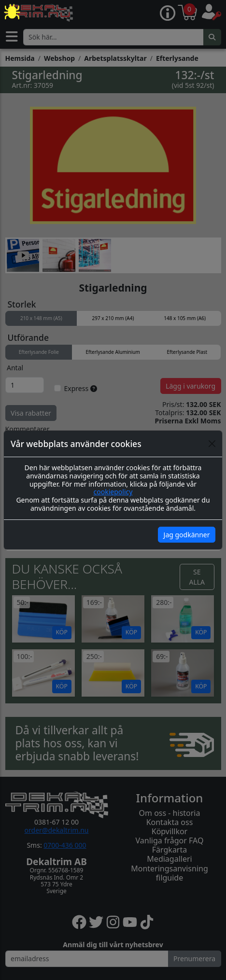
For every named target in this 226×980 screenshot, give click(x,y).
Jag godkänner (187, 535)
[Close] (212, 444)
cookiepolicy (113, 492)
